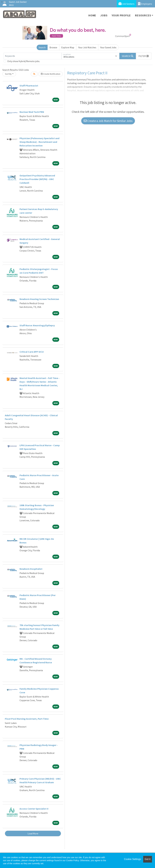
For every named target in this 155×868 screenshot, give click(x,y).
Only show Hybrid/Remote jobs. (24, 61)
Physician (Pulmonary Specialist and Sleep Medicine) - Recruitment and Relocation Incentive (39, 142)
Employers (145, 4)
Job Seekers (126, 4)
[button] (144, 56)
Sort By (8, 74)
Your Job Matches (87, 47)
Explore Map (68, 47)
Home (92, 15)
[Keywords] (33, 56)
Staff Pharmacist (29, 86)
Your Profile (121, 15)
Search (42, 47)
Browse (53, 47)
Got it (148, 859)
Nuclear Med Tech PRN (32, 112)
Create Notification (51, 74)
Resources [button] (143, 15)
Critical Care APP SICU (32, 352)
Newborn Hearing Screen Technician (39, 299)
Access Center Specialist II (34, 809)
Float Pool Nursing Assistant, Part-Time (27, 719)
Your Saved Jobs (108, 47)
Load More (33, 833)
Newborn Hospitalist (31, 569)
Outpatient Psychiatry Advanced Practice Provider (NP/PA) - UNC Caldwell (37, 179)
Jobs (104, 15)
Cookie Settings (132, 859)
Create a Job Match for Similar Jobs (108, 121)
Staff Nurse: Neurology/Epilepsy (37, 325)
